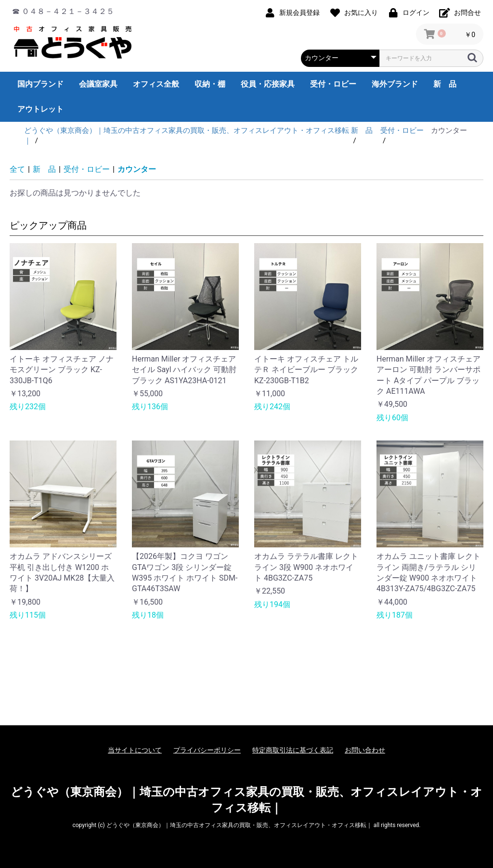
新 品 (445, 84)
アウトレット (40, 109)
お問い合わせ (365, 750)
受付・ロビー (333, 84)
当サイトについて (135, 750)
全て (17, 169)
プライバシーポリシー (207, 750)
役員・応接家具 (268, 84)
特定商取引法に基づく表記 (293, 750)
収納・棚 (210, 84)
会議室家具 (98, 84)
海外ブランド (395, 84)
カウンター (137, 169)
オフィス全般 (156, 84)
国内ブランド (40, 84)
